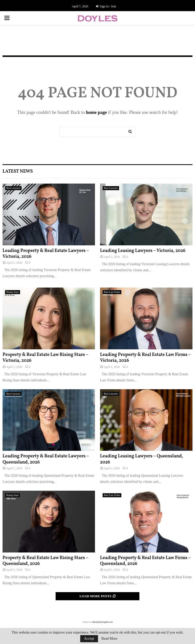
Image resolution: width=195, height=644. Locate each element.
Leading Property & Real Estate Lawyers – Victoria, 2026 (46, 254)
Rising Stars (13, 292)
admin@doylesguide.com (102, 622)
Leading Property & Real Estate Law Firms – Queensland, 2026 (145, 561)
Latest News (18, 171)
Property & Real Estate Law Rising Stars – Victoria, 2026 (45, 358)
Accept (89, 639)
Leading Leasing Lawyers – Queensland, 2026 (142, 459)
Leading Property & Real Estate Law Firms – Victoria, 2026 (145, 358)
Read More (109, 639)
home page (96, 112)
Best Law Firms (112, 292)
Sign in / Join (106, 6)
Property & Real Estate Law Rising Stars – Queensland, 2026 (45, 561)
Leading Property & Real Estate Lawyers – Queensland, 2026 (46, 459)
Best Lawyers (13, 188)
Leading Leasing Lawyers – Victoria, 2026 (143, 251)
